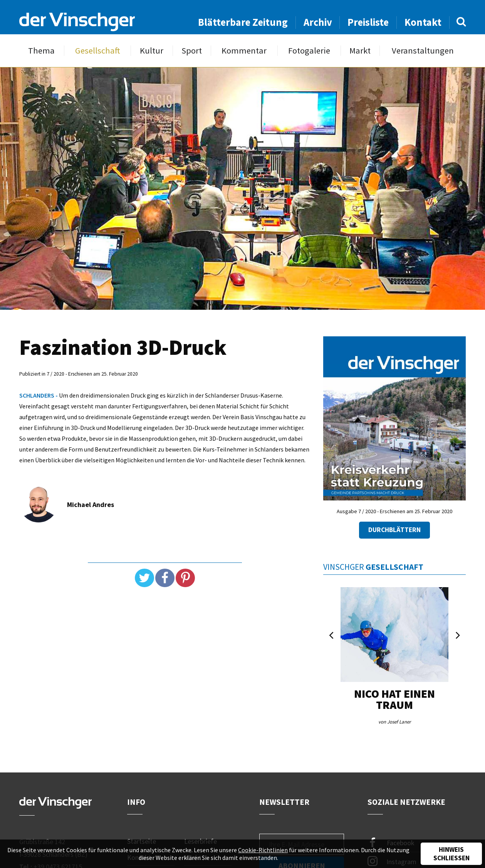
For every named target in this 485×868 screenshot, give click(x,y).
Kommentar (244, 51)
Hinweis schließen (451, 854)
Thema (41, 51)
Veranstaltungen (423, 51)
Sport (192, 51)
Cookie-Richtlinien (263, 850)
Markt (360, 51)
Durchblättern (394, 530)
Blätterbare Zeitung (243, 22)
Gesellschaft (98, 51)
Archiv (318, 22)
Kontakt (423, 22)
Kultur (152, 51)
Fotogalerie (309, 51)
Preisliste (368, 22)
